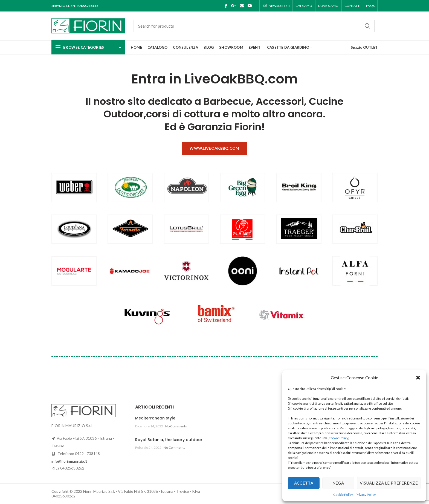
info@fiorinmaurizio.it (69, 461)
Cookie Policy (343, 495)
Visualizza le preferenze (389, 483)
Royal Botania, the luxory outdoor (169, 440)
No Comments (176, 426)
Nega (338, 483)
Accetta (304, 483)
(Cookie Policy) (338, 438)
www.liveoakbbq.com (214, 148)
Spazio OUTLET (364, 47)
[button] (418, 378)
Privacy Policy (366, 495)
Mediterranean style (155, 418)
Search (367, 26)
